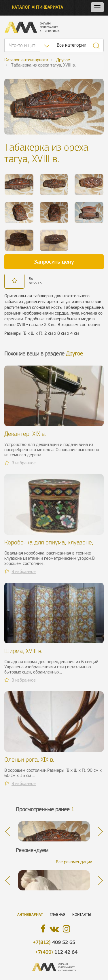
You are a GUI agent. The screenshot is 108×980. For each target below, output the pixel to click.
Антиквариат (30, 914)
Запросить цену (54, 262)
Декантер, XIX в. (25, 434)
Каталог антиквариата (37, 7)
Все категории (72, 45)
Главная (58, 914)
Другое (74, 354)
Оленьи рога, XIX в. (29, 759)
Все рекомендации (74, 862)
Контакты (82, 914)
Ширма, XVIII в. (23, 651)
